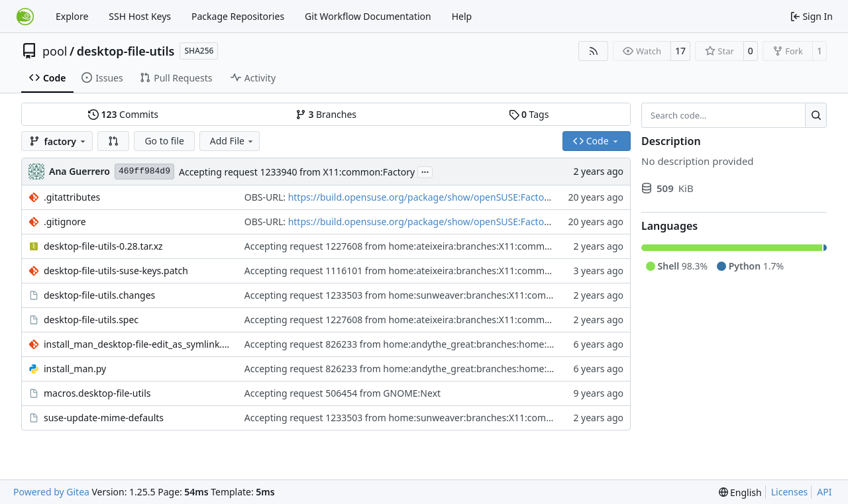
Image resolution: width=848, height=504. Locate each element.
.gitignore (65, 222)
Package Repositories (238, 16)
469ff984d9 (144, 171)
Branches (326, 114)
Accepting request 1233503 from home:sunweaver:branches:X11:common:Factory (423, 295)
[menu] (740, 492)
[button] (113, 141)
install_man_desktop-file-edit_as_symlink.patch (137, 344)
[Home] (25, 17)
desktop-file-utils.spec (91, 320)
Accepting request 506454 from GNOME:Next (343, 393)
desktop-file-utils (126, 51)
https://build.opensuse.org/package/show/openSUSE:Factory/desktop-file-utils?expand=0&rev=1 (497, 197)
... (425, 171)
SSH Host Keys (140, 16)
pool (55, 51)
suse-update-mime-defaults (104, 418)
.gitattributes (72, 197)
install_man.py (75, 369)
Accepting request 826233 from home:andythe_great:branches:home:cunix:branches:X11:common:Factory (476, 344)
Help (462, 16)
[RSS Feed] (594, 51)
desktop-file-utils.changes (99, 295)
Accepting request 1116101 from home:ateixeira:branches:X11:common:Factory (418, 271)
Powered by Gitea (51, 492)
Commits (123, 114)
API (824, 492)
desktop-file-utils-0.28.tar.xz (103, 246)
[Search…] (816, 115)
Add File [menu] (233, 141)
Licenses (790, 492)
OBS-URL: (266, 197)
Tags (529, 114)
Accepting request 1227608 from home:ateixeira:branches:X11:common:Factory (418, 246)
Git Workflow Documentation (368, 16)
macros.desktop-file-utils (97, 393)
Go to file (164, 141)
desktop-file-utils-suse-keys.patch (116, 271)
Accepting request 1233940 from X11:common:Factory (297, 172)
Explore (72, 16)
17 (680, 51)
